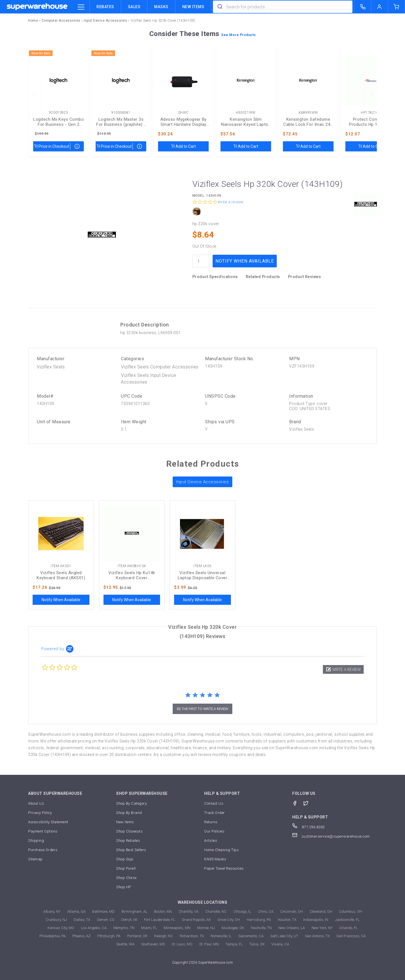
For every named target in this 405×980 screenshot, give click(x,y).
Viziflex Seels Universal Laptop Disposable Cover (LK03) (203, 575)
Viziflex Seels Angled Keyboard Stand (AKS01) (61, 575)
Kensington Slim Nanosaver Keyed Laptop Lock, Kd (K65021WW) (246, 122)
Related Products (263, 277)
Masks (161, 7)
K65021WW (246, 113)
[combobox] (283, 7)
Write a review (230, 202)
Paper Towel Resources (224, 868)
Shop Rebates (128, 841)
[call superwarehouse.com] (363, 7)
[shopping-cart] (397, 7)
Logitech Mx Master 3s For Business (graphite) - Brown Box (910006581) (121, 122)
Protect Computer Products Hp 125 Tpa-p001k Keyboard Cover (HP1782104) (371, 122)
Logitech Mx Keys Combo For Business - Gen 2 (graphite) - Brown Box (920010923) (58, 122)
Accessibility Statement (48, 822)
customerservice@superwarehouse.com (331, 836)
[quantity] (201, 261)
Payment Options (43, 831)
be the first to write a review (202, 709)
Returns (211, 822)
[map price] (77, 146)
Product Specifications (215, 277)
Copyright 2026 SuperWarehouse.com (203, 963)
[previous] (34, 95)
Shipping (36, 841)
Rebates (105, 7)
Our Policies (214, 831)
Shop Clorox (126, 878)
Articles (211, 841)
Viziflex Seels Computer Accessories (160, 367)
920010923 (58, 113)
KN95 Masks (215, 859)
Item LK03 (202, 566)
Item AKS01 (61, 566)
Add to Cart (183, 146)
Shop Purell (126, 868)
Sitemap (35, 859)
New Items (193, 7)
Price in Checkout (52, 146)
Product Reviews (305, 277)
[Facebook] (298, 803)
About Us (36, 803)
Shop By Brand (129, 813)
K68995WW (308, 113)
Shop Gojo (125, 859)
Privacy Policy (40, 813)
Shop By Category (131, 803)
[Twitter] (309, 803)
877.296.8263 (309, 827)
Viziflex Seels (51, 367)
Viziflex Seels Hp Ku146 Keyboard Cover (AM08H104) (132, 575)
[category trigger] (81, 7)
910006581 (121, 113)
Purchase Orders (43, 850)
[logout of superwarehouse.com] (380, 7)
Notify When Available (245, 261)
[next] (371, 95)
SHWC (184, 113)
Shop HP (124, 887)
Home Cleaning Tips (221, 850)
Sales (134, 7)
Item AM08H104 (132, 566)
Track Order (215, 813)
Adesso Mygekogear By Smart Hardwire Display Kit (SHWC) (184, 122)
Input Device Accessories (202, 482)
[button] (343, 669)
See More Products (238, 35)
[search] (220, 7)
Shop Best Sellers (131, 850)
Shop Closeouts (129, 831)
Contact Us (214, 803)
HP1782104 (371, 113)
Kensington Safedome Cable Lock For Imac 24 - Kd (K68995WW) (308, 122)
